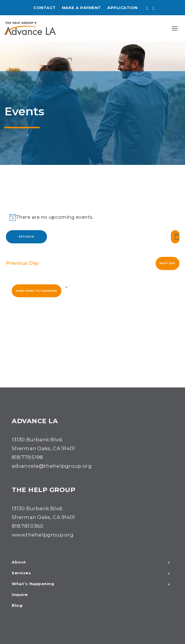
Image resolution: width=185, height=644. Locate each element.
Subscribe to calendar (36, 291)
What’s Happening (92, 584)
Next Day (167, 263)
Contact (45, 8)
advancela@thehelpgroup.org (52, 466)
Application (122, 8)
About (92, 563)
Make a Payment (81, 8)
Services (92, 574)
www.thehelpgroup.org (43, 535)
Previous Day (22, 263)
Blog (17, 606)
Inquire (20, 595)
